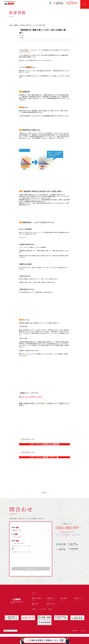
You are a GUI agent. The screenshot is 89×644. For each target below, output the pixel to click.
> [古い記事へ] (51, 493)
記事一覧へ (44, 493)
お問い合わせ (83, 631)
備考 (13, 549)
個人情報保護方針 (75, 631)
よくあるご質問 (42, 609)
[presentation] (31, 562)
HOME (11, 25)
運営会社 (50, 609)
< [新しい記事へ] (38, 493)
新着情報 (16, 25)
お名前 (14, 534)
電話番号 (15, 541)
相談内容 (15, 527)
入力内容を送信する (31, 569)
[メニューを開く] (85, 4)
